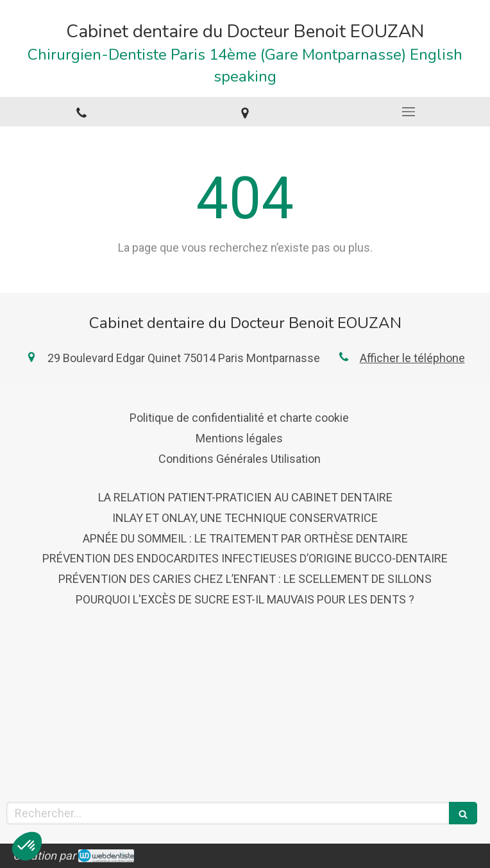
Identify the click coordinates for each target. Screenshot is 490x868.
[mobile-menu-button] (408, 112)
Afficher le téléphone (412, 358)
